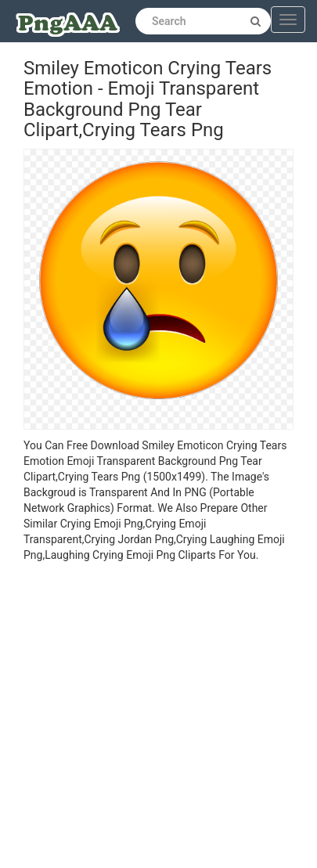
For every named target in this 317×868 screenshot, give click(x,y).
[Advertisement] (147, 717)
